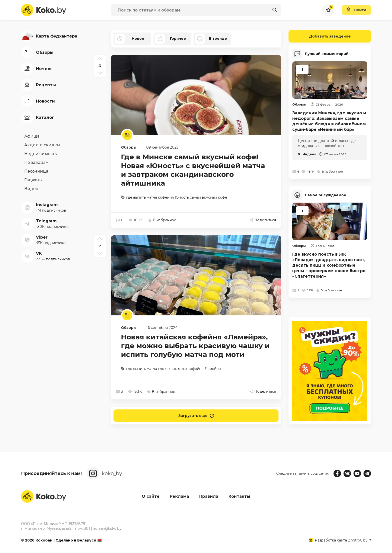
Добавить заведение (320, 36)
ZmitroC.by (358, 540)
